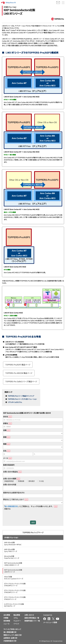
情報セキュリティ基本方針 (13, 635)
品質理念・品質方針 (10, 638)
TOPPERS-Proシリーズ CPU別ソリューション (22, 399)
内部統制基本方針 (10, 641)
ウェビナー (17, 621)
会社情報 (7, 615)
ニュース (6, 624)
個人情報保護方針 (10, 632)
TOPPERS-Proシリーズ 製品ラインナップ (21, 396)
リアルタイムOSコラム (15, 402)
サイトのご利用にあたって (12, 629)
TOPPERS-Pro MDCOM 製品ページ (19, 373)
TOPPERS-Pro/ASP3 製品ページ (18, 365)
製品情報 (17, 615)
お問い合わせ (29, 615)
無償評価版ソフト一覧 (32, 621)
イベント (16, 624)
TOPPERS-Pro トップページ (33, 532)
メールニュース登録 (50, 622)
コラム (16, 618)
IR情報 (6, 618)
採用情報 (7, 621)
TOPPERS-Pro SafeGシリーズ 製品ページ (21, 381)
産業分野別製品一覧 (32, 618)
